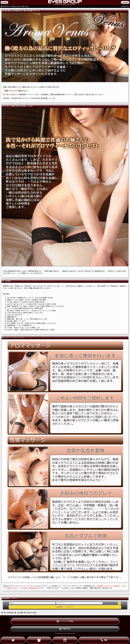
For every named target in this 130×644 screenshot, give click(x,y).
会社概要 (20, 613)
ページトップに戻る (65, 621)
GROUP (125, 3)
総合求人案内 (32, 613)
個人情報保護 (9, 613)
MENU (4, 3)
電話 (104, 640)
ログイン (126, 6)
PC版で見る (65, 629)
